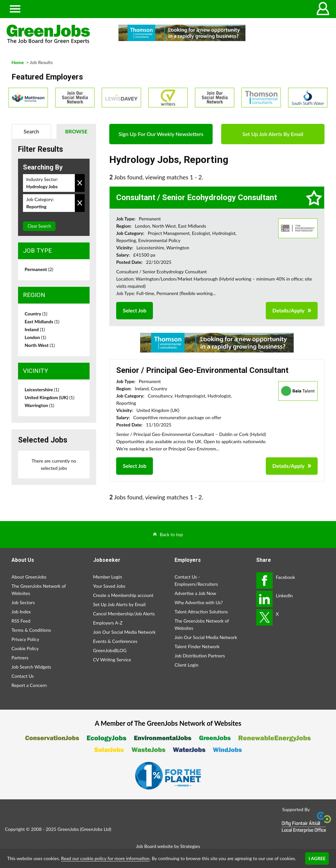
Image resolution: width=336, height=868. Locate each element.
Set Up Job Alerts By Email (273, 134)
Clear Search (39, 226)
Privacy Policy (25, 639)
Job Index (21, 612)
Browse (76, 131)
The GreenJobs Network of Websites (39, 590)
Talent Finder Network (197, 646)
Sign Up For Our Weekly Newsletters (161, 134)
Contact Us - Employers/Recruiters (196, 580)
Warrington (39, 405)
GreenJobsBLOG (110, 650)
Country (36, 314)
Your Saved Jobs (109, 586)
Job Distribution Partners (200, 656)
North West (40, 345)
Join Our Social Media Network (125, 632)
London (35, 337)
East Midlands (42, 321)
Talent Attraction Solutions (201, 612)
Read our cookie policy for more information (105, 858)
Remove (80, 183)
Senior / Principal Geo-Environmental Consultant (202, 370)
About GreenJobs (29, 577)
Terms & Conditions (31, 630)
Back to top (171, 534)
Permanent (39, 269)
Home (18, 62)
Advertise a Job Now (195, 593)
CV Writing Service (112, 660)
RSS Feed (21, 621)
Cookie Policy (25, 648)
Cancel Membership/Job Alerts (124, 614)
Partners (20, 658)
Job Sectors (23, 602)
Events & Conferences (115, 641)
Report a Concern (29, 685)
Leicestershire (42, 389)
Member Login (108, 577)
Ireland (35, 329)
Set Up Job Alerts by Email (119, 604)
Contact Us (23, 676)
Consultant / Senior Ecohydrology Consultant (197, 197)
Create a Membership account (123, 595)
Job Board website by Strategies (168, 846)
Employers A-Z (108, 623)
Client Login (187, 665)
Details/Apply (288, 310)
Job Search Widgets (31, 667)
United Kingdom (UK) (50, 397)
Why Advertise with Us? (199, 602)
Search (31, 131)
